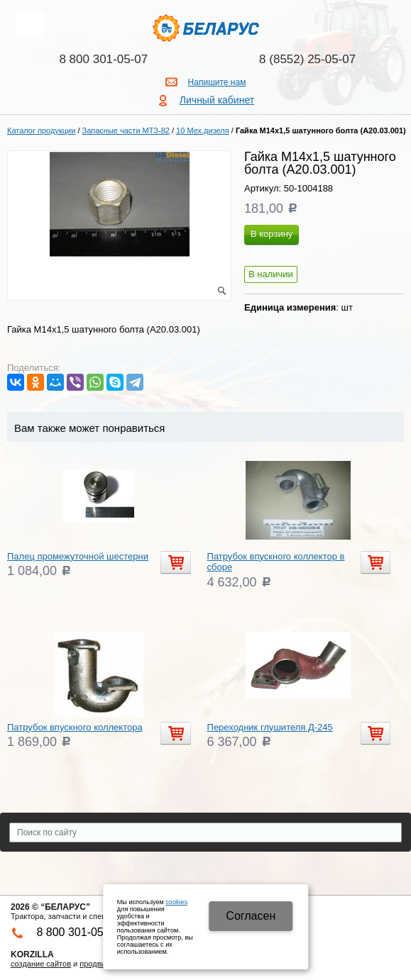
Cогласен (251, 916)
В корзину (272, 234)
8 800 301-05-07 (103, 59)
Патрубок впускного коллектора (75, 727)
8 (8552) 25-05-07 (307, 59)
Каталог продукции (41, 130)
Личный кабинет (217, 100)
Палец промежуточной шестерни (78, 556)
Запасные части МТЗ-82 (126, 130)
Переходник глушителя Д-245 (270, 727)
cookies (176, 902)
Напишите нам (217, 82)
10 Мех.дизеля (203, 130)
